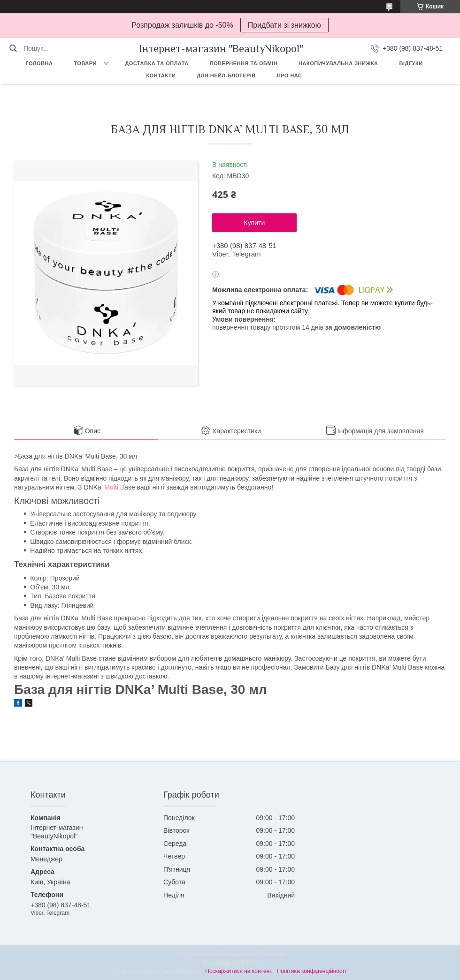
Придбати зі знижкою (284, 25)
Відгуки (411, 63)
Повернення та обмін (244, 63)
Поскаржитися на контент (238, 971)
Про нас (290, 75)
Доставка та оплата (157, 63)
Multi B (113, 487)
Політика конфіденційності (312, 971)
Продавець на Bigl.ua (230, 963)
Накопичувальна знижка (338, 63)
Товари (85, 63)
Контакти (161, 75)
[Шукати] (13, 48)
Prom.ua (274, 954)
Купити (255, 223)
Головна (39, 63)
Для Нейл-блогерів (226, 75)
